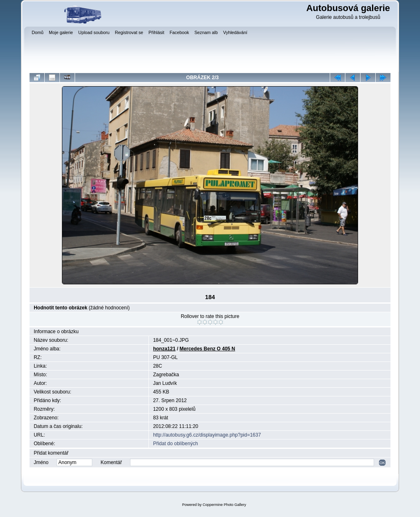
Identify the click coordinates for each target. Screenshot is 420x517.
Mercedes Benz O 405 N (207, 349)
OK (382, 463)
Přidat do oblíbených (175, 444)
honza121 (164, 349)
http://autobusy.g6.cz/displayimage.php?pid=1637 (207, 435)
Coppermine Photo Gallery (224, 505)
